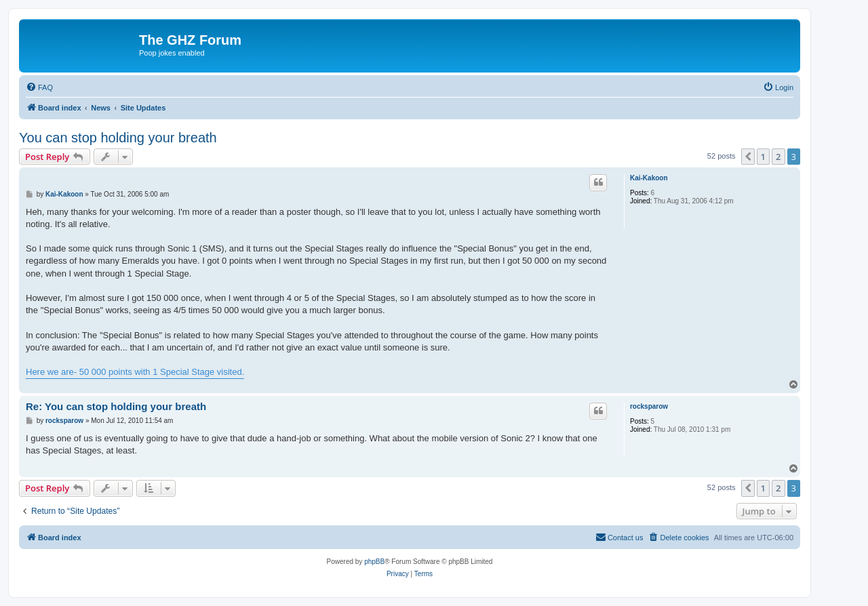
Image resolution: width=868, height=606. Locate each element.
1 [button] (763, 157)
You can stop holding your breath (118, 138)
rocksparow (649, 406)
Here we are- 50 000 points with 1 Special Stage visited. (135, 372)
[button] (748, 157)
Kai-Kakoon (649, 178)
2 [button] (778, 157)
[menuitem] (39, 87)
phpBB (374, 562)
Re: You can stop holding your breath (116, 406)
